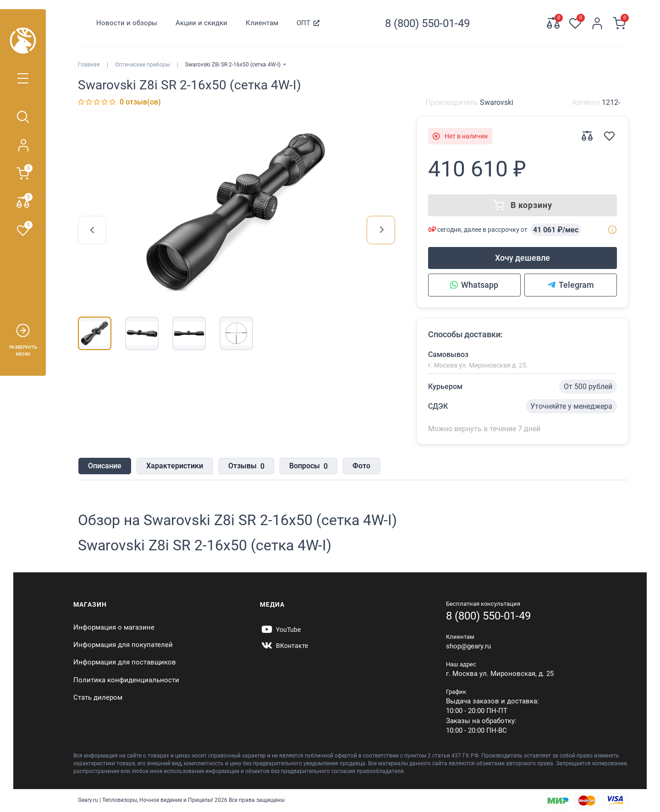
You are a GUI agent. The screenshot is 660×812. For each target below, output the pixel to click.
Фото (360, 466)
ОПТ (303, 23)
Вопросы (308, 466)
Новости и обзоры (127, 23)
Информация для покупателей (123, 645)
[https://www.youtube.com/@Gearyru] (280, 630)
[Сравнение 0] (553, 23)
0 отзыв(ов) (140, 102)
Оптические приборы (143, 65)
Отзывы (245, 466)
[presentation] (92, 230)
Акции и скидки (201, 23)
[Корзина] (619, 23)
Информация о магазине (114, 627)
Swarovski (497, 102)
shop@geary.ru (468, 646)
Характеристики (174, 466)
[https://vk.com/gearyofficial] (284, 646)
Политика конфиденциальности (126, 680)
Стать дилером (98, 697)
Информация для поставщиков (125, 662)
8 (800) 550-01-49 (488, 616)
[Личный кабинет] (597, 23)
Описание (104, 466)
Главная (89, 65)
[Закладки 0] (575, 23)
